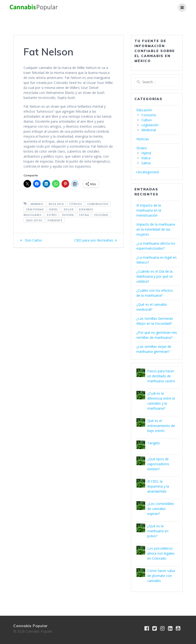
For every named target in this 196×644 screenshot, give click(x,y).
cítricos (75, 204)
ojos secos (34, 220)
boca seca (56, 204)
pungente (55, 220)
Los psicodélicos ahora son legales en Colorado (161, 553)
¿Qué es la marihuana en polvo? (158, 531)
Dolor (69, 209)
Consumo (149, 115)
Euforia (68, 215)
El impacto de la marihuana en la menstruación (149, 210)
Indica (146, 158)
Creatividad (35, 209)
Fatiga (84, 215)
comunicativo (98, 204)
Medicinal (149, 130)
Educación (144, 110)
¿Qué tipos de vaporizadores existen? (158, 464)
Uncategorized (148, 172)
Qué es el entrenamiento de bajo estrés (161, 426)
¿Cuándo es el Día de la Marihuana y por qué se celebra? (155, 276)
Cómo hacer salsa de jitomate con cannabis (161, 576)
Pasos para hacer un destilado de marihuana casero (161, 376)
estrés (52, 215)
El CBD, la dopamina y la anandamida (158, 486)
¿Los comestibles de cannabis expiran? (161, 509)
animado (37, 204)
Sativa (146, 163)
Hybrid (146, 153)
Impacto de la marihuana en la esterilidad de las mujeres (156, 229)
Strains (142, 148)
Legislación (150, 125)
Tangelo (154, 443)
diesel (54, 209)
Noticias (143, 139)
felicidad (101, 215)
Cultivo (147, 120)
